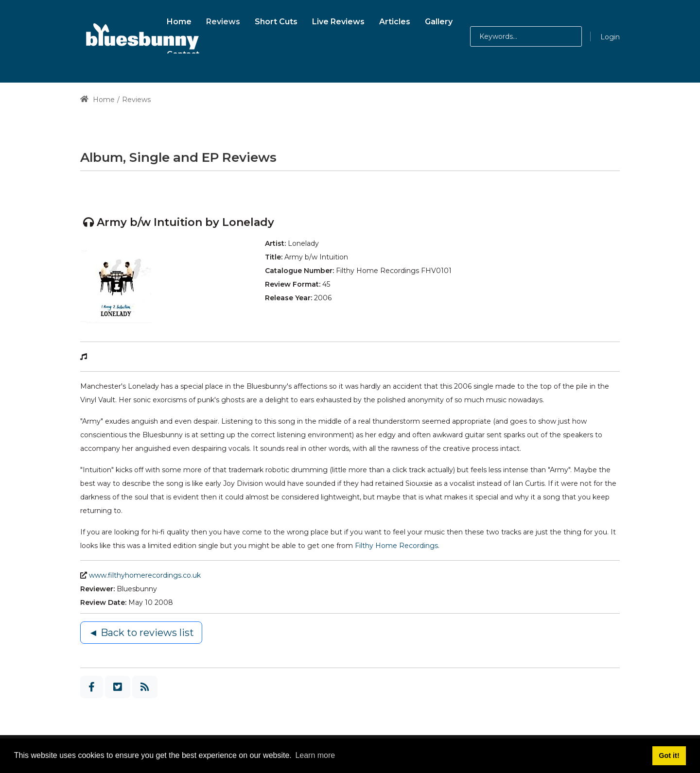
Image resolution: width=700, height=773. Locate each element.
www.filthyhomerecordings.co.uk (145, 575)
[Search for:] (526, 36)
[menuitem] (179, 20)
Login (610, 37)
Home (97, 100)
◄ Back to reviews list (141, 633)
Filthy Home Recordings (396, 546)
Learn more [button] (315, 755)
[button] (561, 36)
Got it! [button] (669, 756)
